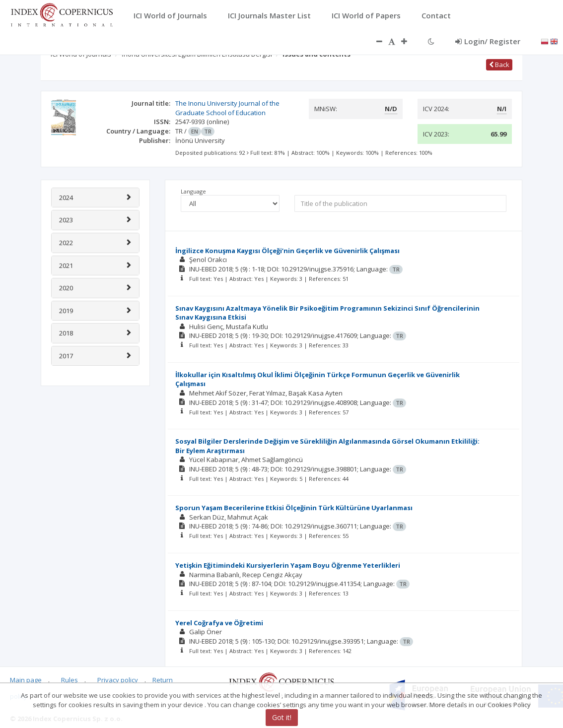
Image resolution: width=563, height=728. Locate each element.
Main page (26, 680)
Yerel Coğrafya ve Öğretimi (219, 623)
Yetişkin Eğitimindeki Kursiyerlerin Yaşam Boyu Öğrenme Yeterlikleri (288, 565)
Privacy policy (118, 680)
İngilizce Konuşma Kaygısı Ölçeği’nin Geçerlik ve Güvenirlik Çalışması (287, 251)
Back (499, 65)
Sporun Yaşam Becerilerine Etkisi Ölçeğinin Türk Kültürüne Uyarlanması (294, 508)
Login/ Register (488, 41)
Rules (70, 680)
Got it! (282, 717)
